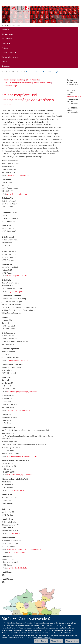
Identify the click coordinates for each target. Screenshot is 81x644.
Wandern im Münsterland (12, 57)
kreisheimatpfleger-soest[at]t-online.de (22, 392)
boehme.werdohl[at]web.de (18, 491)
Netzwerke (6, 66)
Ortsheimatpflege (10, 86)
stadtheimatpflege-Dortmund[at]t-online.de (24, 549)
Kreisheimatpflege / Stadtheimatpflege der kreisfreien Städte (27, 83)
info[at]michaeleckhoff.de (17, 568)
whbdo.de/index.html (17, 552)
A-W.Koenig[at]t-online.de (17, 276)
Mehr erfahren (41, 641)
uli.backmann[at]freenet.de (18, 360)
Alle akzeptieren (72, 641)
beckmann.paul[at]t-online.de (18, 410)
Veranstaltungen (9, 52)
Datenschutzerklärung (45, 638)
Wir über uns (7, 34)
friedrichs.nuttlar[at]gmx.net (18, 175)
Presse (4, 62)
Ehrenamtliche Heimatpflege (52, 72)
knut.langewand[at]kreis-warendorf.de (22, 456)
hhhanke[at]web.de (14, 534)
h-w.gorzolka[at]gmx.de (16, 292)
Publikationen (8, 39)
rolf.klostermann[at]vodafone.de (20, 475)
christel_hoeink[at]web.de (17, 194)
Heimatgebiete (33, 80)
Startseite (5, 30)
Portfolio (6, 43)
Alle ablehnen (56, 641)
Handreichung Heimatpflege (15, 80)
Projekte (6, 48)
